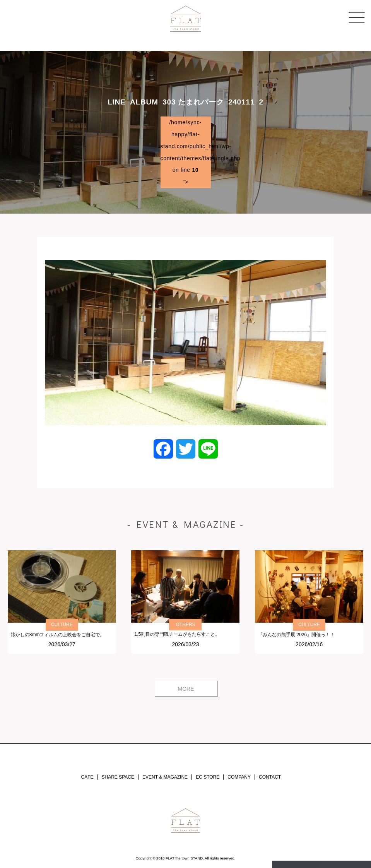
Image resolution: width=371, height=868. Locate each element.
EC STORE (208, 777)
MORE (186, 689)
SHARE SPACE (118, 777)
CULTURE (62, 625)
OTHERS (185, 625)
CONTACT (270, 777)
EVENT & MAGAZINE (165, 777)
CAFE (87, 777)
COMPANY (239, 777)
